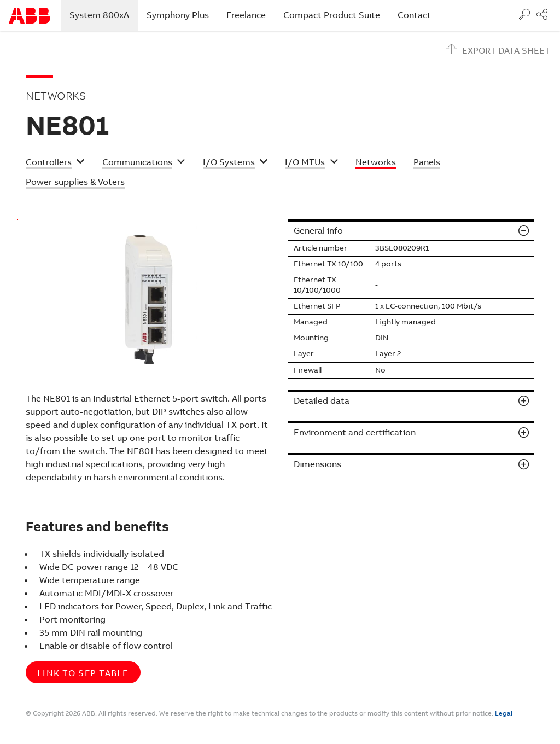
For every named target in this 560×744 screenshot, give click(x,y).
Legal (504, 713)
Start (30, 16)
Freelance (246, 15)
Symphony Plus (178, 15)
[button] (55, 164)
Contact (414, 15)
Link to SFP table (83, 673)
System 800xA (104, 15)
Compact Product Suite (332, 15)
